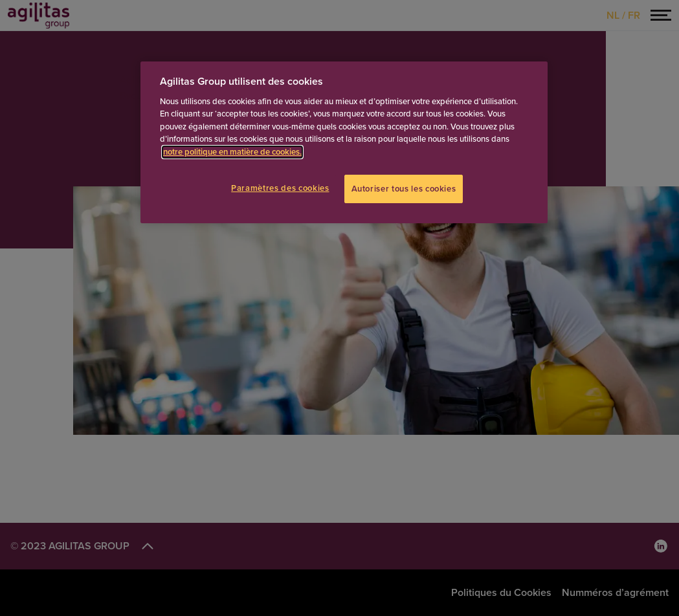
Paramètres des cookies (280, 188)
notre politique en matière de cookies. (232, 152)
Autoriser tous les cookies (404, 189)
